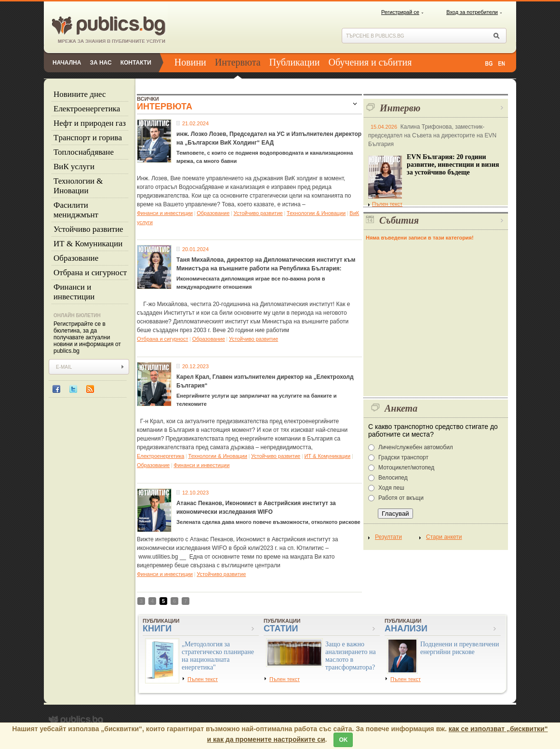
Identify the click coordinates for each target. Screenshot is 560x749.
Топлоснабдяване (84, 152)
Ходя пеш (391, 488)
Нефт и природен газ (90, 123)
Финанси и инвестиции (74, 292)
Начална (67, 63)
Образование (76, 258)
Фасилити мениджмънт (76, 210)
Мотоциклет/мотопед (406, 468)
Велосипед (393, 478)
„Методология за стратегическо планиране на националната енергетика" (218, 656)
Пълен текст (385, 204)
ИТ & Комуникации (88, 244)
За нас (100, 63)
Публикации (295, 62)
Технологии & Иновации (78, 186)
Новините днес (80, 94)
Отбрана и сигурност (90, 273)
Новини (190, 62)
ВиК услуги (74, 167)
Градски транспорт (403, 457)
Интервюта (238, 62)
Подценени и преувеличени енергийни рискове (460, 648)
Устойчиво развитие (88, 229)
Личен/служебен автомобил (416, 447)
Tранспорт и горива (88, 138)
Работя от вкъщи (401, 498)
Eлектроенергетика (87, 109)
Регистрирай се (400, 12)
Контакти (136, 63)
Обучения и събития (370, 62)
